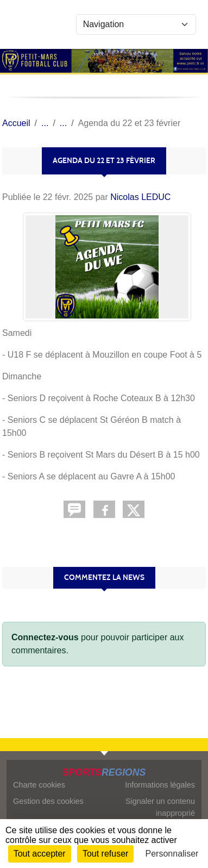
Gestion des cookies (48, 801)
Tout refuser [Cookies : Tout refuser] (105, 854)
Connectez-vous (45, 637)
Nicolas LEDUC (140, 197)
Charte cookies (39, 785)
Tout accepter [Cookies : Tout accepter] (40, 854)
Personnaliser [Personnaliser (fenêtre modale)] (172, 854)
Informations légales (160, 785)
